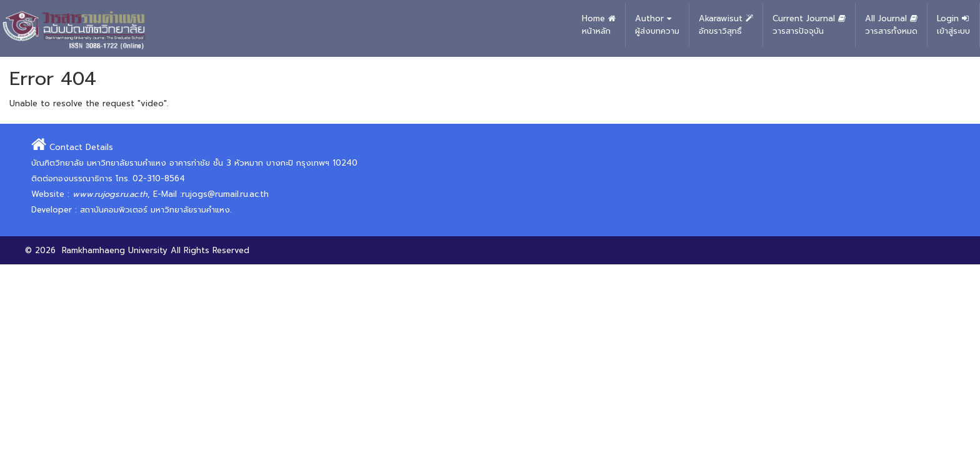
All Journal (891, 25)
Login (953, 25)
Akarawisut (726, 25)
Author (657, 25)
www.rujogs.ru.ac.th (110, 194)
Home (599, 25)
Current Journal (809, 25)
